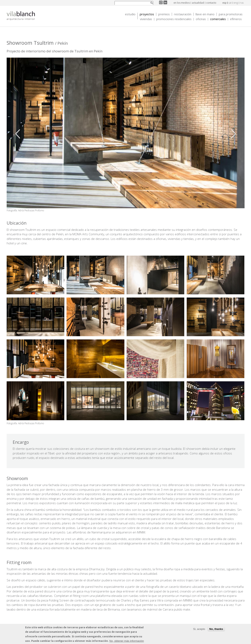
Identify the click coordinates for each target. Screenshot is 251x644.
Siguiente (232, 134)
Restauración (183, 14)
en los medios (182, 3)
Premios (164, 14)
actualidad (198, 3)
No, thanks (216, 629)
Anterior (19, 134)
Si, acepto (199, 629)
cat (230, 3)
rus (242, 3)
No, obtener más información (127, 641)
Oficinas (201, 19)
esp (224, 3)
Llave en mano (205, 14)
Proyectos (147, 14)
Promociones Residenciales (174, 19)
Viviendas (146, 19)
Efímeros (236, 19)
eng (236, 3)
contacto (211, 3)
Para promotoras (231, 14)
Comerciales (218, 19)
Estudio (130, 14)
